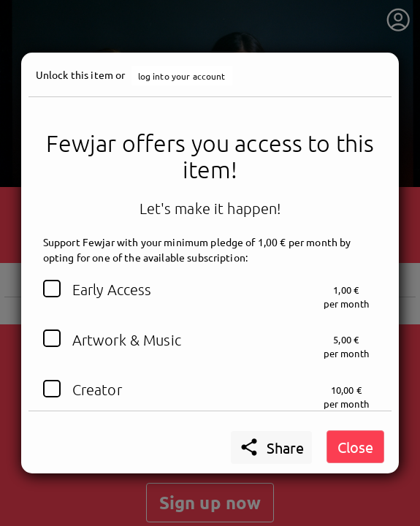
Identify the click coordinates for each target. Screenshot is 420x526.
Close (355, 447)
